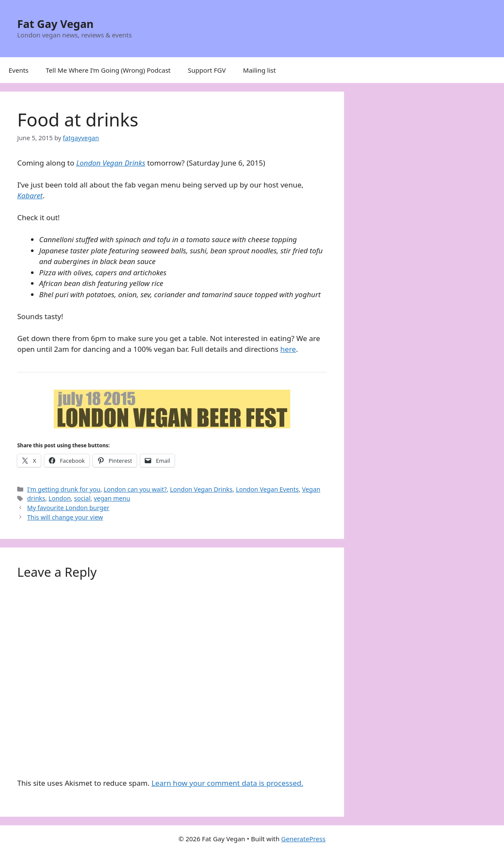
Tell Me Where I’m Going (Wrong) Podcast (108, 70)
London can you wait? (135, 489)
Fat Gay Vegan (55, 24)
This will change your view (65, 517)
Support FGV (207, 70)
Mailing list (259, 70)
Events (18, 70)
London (60, 498)
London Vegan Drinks (111, 163)
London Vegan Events (267, 489)
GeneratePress (303, 839)
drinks (36, 498)
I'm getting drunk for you (64, 489)
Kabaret (30, 195)
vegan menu (112, 498)
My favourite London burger (68, 508)
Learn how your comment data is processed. (227, 783)
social (82, 498)
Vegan (311, 489)
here (288, 349)
